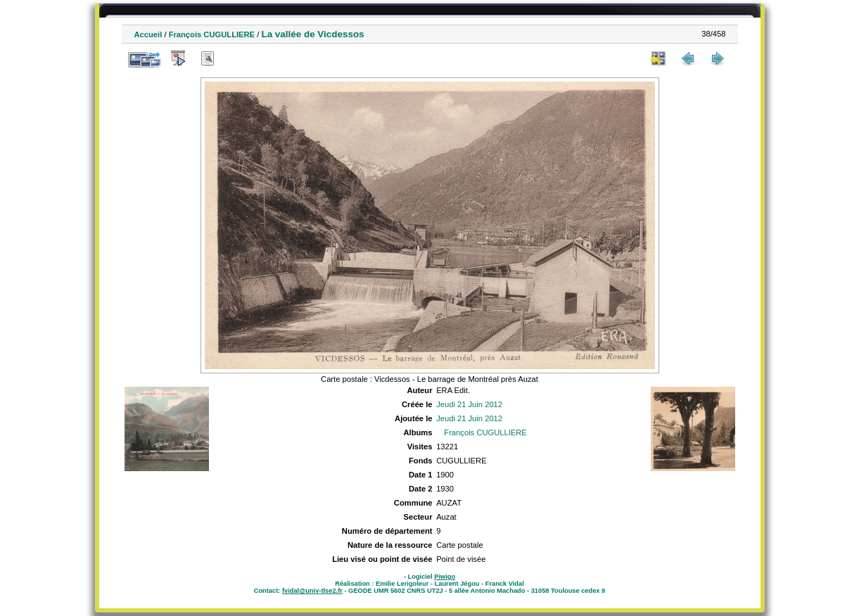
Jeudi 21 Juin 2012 (469, 404)
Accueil (148, 34)
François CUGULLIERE (212, 34)
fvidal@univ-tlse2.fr (312, 591)
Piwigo (445, 577)
